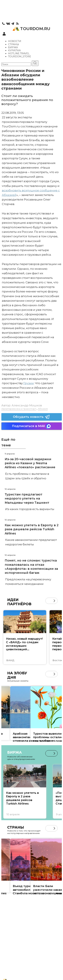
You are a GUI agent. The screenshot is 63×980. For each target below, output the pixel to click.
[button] (54, 601)
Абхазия (43, 409)
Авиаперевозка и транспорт (19, 409)
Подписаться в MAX (32, 426)
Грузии (29, 383)
